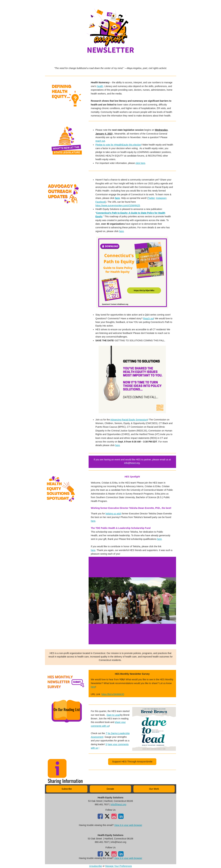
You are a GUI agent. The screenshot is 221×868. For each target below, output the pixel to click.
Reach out (148, 318)
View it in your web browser (128, 825)
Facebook (100, 202)
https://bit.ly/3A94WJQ (113, 694)
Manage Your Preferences (119, 866)
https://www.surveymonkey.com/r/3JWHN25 (118, 205)
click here (140, 163)
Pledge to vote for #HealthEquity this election (118, 145)
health (100, 86)
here (117, 198)
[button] (132, 762)
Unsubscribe (96, 866)
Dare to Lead (113, 715)
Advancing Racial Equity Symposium (129, 420)
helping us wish (113, 514)
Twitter (151, 198)
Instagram (161, 198)
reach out (100, 141)
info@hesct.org (118, 804)
